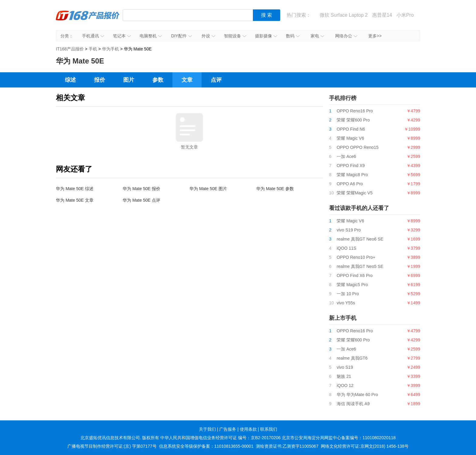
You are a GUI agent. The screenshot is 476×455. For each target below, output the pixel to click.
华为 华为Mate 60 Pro (357, 395)
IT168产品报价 (88, 20)
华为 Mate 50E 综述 (75, 189)
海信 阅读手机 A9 (353, 404)
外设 (208, 36)
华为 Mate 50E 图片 (208, 189)
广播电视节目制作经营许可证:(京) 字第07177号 (112, 446)
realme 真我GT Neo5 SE (360, 266)
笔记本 (122, 36)
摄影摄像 (266, 36)
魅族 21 (344, 376)
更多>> (375, 36)
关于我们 (207, 429)
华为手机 (110, 49)
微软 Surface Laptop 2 (344, 15)
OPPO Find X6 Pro (355, 275)
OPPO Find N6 (351, 129)
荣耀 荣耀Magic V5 (355, 193)
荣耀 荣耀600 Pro (353, 120)
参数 (158, 80)
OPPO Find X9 (351, 166)
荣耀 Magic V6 (350, 138)
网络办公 (346, 36)
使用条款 (248, 429)
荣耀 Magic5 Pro (352, 285)
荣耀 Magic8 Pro (352, 175)
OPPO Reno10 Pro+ (356, 257)
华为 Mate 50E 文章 (75, 200)
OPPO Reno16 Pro (355, 111)
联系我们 (269, 429)
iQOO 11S (347, 248)
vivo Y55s (346, 303)
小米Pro (405, 15)
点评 (216, 80)
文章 (187, 80)
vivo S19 (345, 367)
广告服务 (228, 429)
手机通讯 (93, 36)
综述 (70, 80)
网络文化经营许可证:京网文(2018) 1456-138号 (365, 446)
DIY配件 (182, 36)
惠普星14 (382, 15)
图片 (129, 80)
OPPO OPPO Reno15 (358, 147)
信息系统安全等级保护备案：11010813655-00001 (206, 446)
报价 (100, 80)
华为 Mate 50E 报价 (141, 189)
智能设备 (235, 36)
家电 (317, 36)
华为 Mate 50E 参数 (275, 189)
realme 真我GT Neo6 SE (360, 239)
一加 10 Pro (348, 294)
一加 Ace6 (346, 156)
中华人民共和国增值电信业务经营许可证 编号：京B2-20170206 (220, 438)
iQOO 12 (345, 385)
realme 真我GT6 (352, 358)
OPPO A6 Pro (350, 184)
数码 (293, 36)
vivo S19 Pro (349, 230)
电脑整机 (151, 36)
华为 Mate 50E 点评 (141, 200)
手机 (93, 49)
